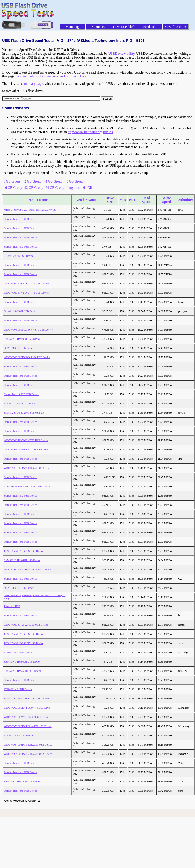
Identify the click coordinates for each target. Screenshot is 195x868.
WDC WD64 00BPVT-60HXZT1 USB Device (28, 745)
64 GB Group (55, 188)
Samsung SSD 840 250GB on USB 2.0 (24, 413)
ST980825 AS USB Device (18, 652)
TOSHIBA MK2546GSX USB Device (24, 551)
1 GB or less (12, 181)
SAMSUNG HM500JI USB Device (22, 339)
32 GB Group (34, 188)
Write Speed (167, 200)
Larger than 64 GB (79, 188)
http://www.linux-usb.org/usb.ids (90, 132)
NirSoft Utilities (175, 27)
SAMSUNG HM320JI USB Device (22, 782)
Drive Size (110, 200)
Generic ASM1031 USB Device (20, 311)
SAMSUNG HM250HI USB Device (23, 671)
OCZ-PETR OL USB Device (19, 348)
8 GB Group (75, 181)
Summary (98, 27)
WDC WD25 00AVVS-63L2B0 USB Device (27, 450)
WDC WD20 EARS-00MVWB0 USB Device (27, 569)
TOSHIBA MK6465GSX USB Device (24, 643)
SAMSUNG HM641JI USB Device (22, 560)
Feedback (150, 27)
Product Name (37, 200)
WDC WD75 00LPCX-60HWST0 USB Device (28, 330)
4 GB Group (54, 181)
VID (123, 200)
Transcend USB (12, 606)
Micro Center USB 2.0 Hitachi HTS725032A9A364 (31, 210)
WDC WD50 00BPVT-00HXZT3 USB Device (28, 468)
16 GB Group (13, 188)
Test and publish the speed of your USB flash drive (51, 76)
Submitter (186, 200)
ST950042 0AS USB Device (19, 735)
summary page (33, 84)
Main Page (73, 27)
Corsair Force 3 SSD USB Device (21, 394)
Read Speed (146, 200)
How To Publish (124, 27)
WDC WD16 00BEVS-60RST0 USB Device (27, 357)
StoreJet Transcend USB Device (20, 219)
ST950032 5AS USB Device (19, 256)
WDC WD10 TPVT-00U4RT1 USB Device (26, 284)
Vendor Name (86, 200)
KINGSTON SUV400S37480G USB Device (27, 486)
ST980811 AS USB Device (18, 689)
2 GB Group (33, 181)
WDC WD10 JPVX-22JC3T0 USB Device (26, 440)
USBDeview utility (121, 54)
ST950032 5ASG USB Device (19, 403)
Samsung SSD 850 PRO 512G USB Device (26, 699)
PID (132, 200)
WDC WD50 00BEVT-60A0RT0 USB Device (28, 708)
